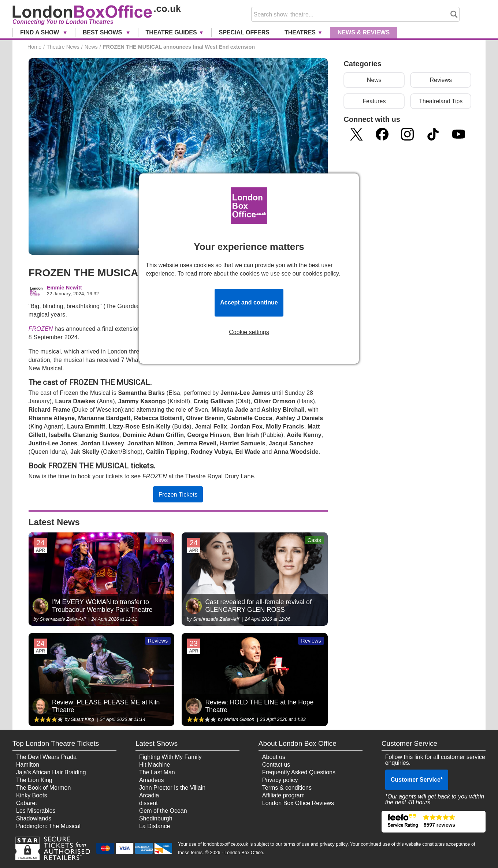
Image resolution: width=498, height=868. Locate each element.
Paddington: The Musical (48, 826)
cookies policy (320, 274)
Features (374, 101)
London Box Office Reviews (298, 803)
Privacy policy (280, 780)
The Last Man (157, 772)
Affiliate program (283, 795)
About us (274, 757)
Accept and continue (249, 302)
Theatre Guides (171, 32)
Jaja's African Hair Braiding (51, 772)
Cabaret (27, 803)
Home (34, 47)
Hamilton (28, 765)
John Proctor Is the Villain (172, 788)
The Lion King (34, 780)
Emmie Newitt (64, 288)
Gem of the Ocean (163, 811)
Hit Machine (155, 765)
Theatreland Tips (441, 101)
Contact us (276, 765)
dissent (148, 803)
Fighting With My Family (170, 757)
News (364, 32)
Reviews (441, 80)
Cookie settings (249, 332)
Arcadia (149, 795)
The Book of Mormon (43, 788)
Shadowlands (34, 818)
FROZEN (41, 329)
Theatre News (63, 47)
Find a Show (40, 32)
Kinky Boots (31, 795)
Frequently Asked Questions (299, 772)
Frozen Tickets (178, 495)
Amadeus (152, 780)
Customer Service (417, 780)
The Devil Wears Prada (46, 757)
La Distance (155, 826)
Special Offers (244, 32)
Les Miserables (36, 811)
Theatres (300, 32)
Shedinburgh (156, 818)
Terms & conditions (287, 788)
